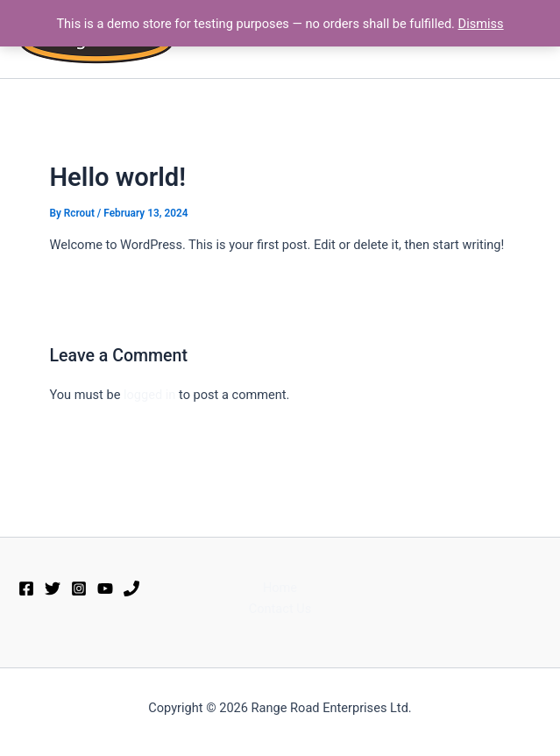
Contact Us (280, 609)
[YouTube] (105, 588)
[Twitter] (53, 588)
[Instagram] (79, 588)
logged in (149, 395)
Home (280, 588)
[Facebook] (26, 588)
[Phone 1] (131, 588)
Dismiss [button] (481, 24)
